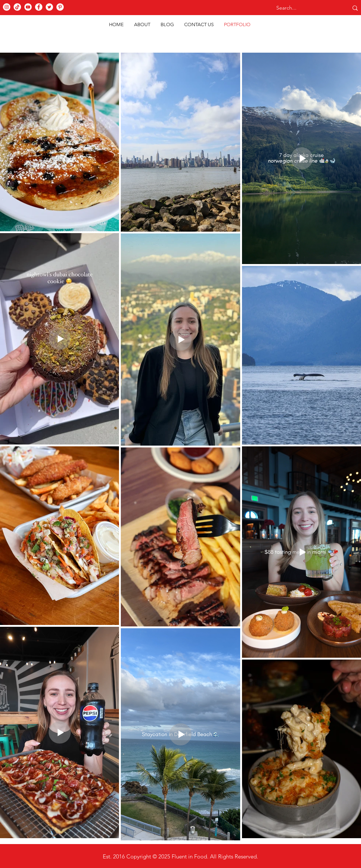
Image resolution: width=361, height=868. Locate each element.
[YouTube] (28, 7)
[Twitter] (49, 7)
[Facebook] (39, 7)
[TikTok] (17, 7)
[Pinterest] (60, 7)
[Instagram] (7, 7)
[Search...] (305, 8)
